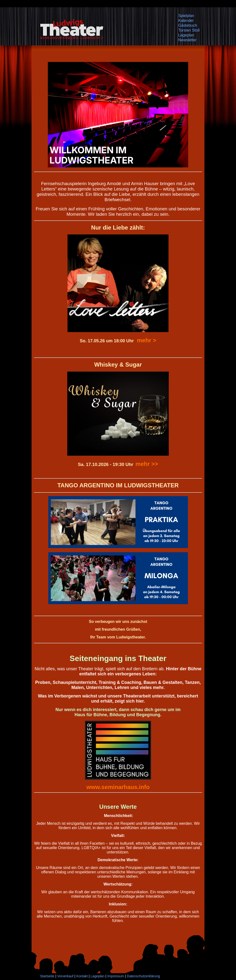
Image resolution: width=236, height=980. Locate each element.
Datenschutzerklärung (143, 976)
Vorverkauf (65, 976)
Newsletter (187, 40)
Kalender (186, 21)
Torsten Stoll (189, 30)
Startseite (47, 976)
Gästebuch (188, 25)
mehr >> (147, 464)
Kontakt (82, 976)
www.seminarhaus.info (118, 787)
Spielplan (186, 16)
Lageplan (186, 35)
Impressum (116, 976)
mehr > (147, 340)
